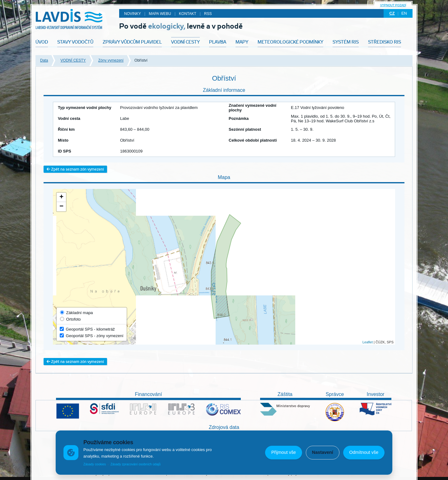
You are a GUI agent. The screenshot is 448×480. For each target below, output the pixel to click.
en (404, 13)
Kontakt (188, 14)
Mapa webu (160, 14)
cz (392, 13)
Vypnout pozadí (393, 5)
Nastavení (323, 452)
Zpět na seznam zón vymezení (75, 169)
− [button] (61, 207)
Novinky (133, 14)
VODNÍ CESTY (73, 60)
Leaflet (368, 342)
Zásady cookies (95, 464)
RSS (208, 14)
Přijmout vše (284, 452)
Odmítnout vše (364, 452)
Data (44, 60)
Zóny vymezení (111, 60)
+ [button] (61, 197)
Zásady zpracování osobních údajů (135, 464)
